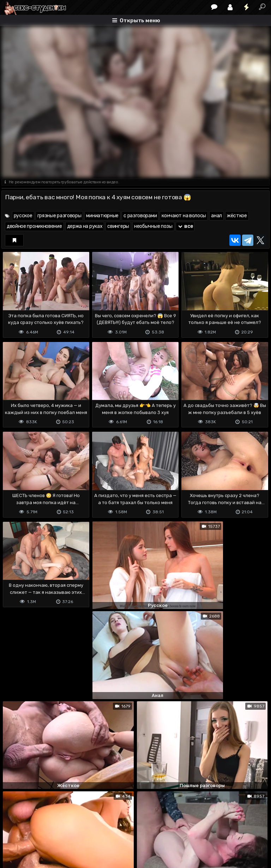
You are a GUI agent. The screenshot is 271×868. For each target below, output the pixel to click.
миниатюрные (102, 216)
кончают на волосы (184, 216)
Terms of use (38, 835)
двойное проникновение (34, 226)
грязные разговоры (59, 216)
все (185, 226)
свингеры (118, 226)
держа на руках (85, 226)
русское (23, 216)
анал (216, 216)
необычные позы (153, 226)
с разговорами (140, 216)
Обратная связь (75, 835)
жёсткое (237, 216)
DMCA (13, 835)
